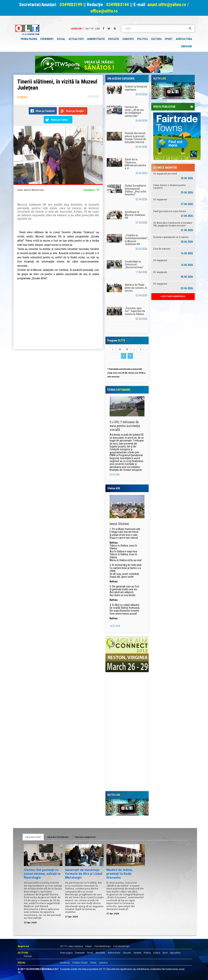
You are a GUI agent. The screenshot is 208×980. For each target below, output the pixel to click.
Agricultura (175, 953)
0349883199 (71, 5)
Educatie (127, 953)
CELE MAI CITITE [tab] (33, 837)
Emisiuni (28, 956)
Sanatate (137, 953)
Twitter (93, 963)
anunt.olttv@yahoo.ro (167, 5)
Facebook (65, 963)
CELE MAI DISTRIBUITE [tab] (58, 837)
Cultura (157, 953)
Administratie (114, 953)
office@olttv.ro (104, 11)
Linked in (103, 963)
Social (90, 953)
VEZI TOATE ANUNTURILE (173, 296)
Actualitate (100, 953)
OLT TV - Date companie (71, 946)
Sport (165, 953)
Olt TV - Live (93, 29)
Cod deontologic (102, 946)
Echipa (89, 946)
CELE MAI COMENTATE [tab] (85, 837)
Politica (147, 953)
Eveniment (80, 953)
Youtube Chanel (80, 963)
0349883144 (118, 5)
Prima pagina (66, 953)
